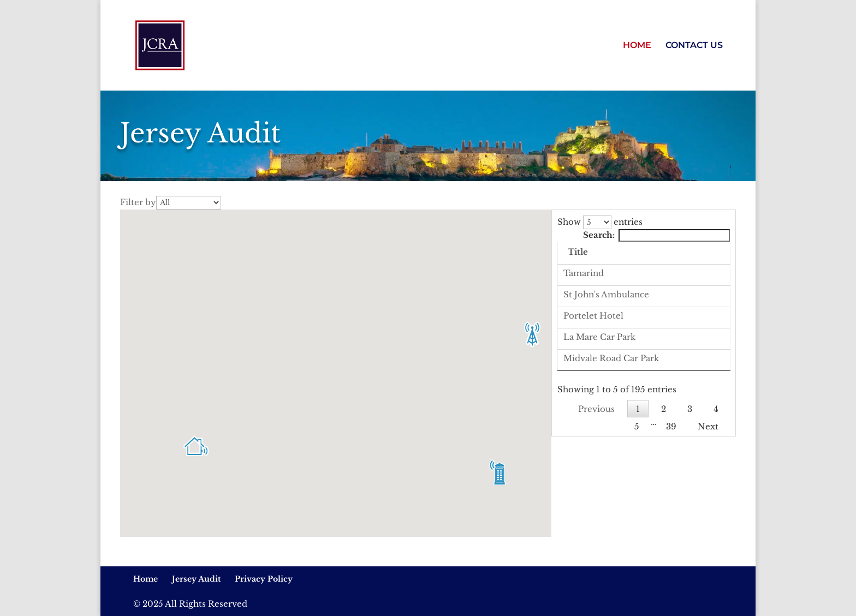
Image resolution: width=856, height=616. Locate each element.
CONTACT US (694, 46)
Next (708, 522)
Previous (596, 504)
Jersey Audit (196, 579)
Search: (656, 235)
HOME (637, 46)
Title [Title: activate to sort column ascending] (652, 252)
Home (145, 579)
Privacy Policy (264, 579)
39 (671, 522)
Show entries (600, 222)
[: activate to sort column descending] (595, 253)
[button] (196, 444)
